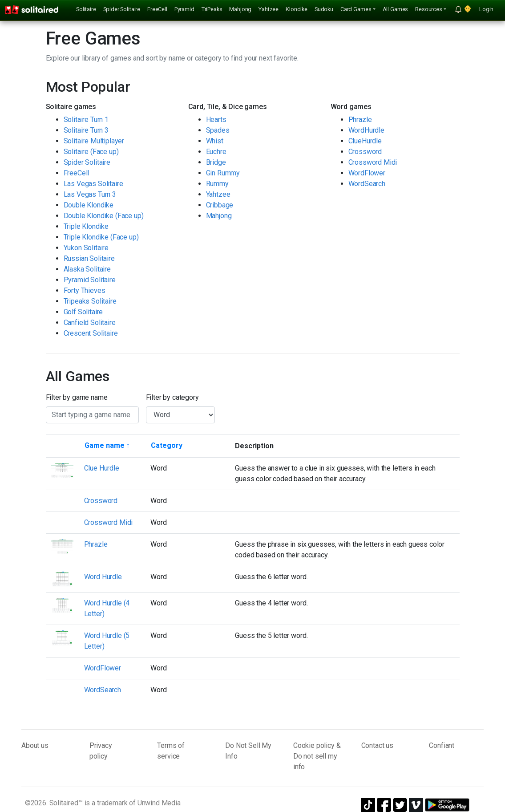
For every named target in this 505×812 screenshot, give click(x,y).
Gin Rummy (223, 173)
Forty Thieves (85, 290)
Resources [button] (429, 9)
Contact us (377, 745)
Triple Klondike (86, 226)
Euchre (216, 152)
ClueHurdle (365, 141)
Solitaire (86, 9)
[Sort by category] (167, 446)
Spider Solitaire (122, 9)
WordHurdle (366, 130)
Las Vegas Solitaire (93, 184)
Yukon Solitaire (86, 248)
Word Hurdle (103, 577)
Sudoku (324, 9)
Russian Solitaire (89, 258)
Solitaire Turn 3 (86, 130)
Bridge (216, 162)
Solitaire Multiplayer (94, 141)
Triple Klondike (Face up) (101, 237)
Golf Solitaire (83, 312)
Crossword (365, 152)
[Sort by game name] (107, 446)
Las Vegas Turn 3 (90, 194)
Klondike (297, 9)
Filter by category (172, 397)
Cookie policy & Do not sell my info (317, 756)
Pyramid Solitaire (90, 280)
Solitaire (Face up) (91, 152)
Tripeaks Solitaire (90, 301)
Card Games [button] (356, 9)
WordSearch (367, 184)
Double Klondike (89, 205)
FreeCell (157, 9)
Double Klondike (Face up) (104, 216)
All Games (396, 9)
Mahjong (240, 9)
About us (35, 745)
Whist (215, 141)
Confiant (442, 745)
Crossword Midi (373, 162)
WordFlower (367, 173)
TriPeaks (212, 9)
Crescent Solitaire (91, 333)
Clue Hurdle (102, 468)
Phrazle (360, 120)
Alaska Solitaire (87, 269)
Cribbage (220, 205)
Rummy (217, 184)
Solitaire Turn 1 (86, 120)
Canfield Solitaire (90, 323)
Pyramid (184, 9)
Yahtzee (269, 9)
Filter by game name (77, 397)
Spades (218, 130)
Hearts (216, 120)
